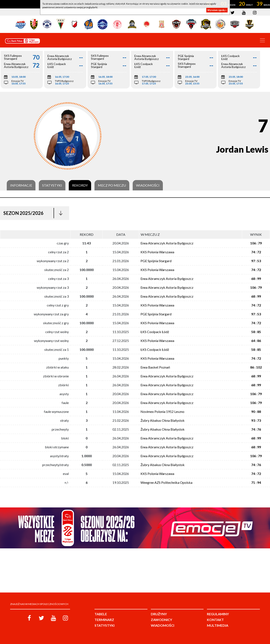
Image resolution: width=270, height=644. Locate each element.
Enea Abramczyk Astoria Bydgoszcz (167, 243)
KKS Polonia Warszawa (157, 252)
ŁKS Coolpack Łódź (155, 332)
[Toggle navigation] (262, 40)
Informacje (21, 185)
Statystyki (52, 185)
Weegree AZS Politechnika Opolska (166, 482)
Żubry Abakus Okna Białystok (163, 420)
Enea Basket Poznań (155, 367)
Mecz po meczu (112, 185)
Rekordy (80, 185)
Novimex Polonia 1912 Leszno (162, 411)
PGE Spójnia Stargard (156, 261)
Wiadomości (148, 185)
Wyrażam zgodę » (217, 10)
